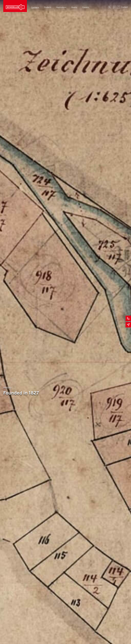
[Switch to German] (115, 7)
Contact (125, 7)
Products (48, 7)
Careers (86, 7)
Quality (74, 7)
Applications (61, 7)
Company (35, 7)
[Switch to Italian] (118, 7)
